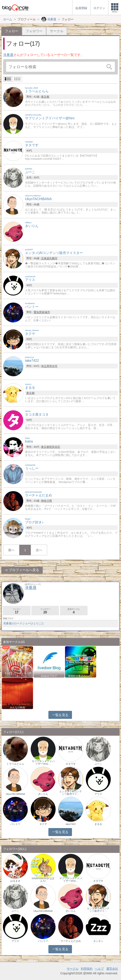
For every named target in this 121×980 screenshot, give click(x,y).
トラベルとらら (15, 764)
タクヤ (43, 824)
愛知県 (38, 312)
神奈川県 (47, 501)
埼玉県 (45, 366)
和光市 (53, 366)
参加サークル (74, 611)
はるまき (15, 881)
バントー (15, 824)
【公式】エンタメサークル (17, 675)
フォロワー (34, 31)
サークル (57, 31)
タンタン (98, 941)
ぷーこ (98, 764)
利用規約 (87, 969)
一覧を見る (60, 715)
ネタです (71, 764)
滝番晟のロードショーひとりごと (24, 623)
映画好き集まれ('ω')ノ (80, 676)
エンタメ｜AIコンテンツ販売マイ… (71, 793)
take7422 (71, 824)
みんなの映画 (17, 707)
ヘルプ (99, 969)
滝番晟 (8, 55)
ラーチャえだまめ (71, 941)
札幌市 (53, 258)
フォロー (17, 611)
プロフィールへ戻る (24, 570)
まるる (98, 824)
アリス (98, 794)
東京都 (45, 97)
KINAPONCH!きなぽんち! (43, 880)
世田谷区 (55, 447)
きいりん (43, 794)
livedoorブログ (49, 676)
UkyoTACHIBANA (15, 794)
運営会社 (112, 969)
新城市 (46, 312)
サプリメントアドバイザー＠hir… (43, 763)
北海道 (45, 258)
